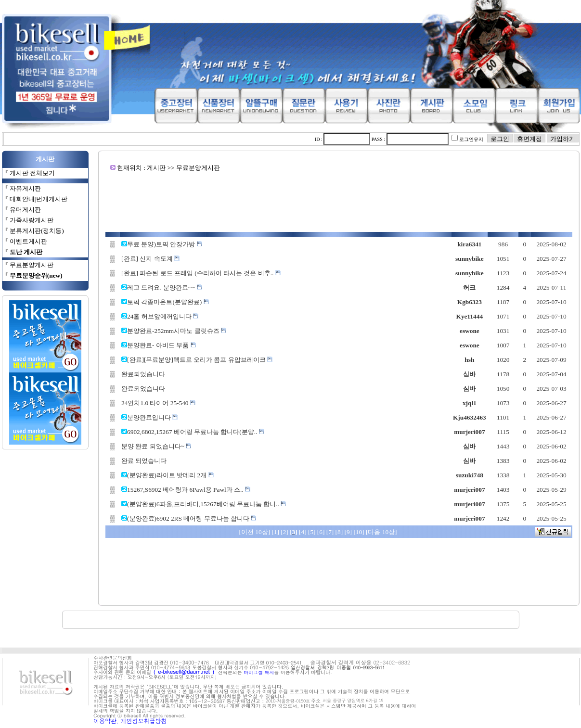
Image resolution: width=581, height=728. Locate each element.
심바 (469, 374)
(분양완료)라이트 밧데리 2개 (170, 475)
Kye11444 (470, 316)
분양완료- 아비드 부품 (161, 345)
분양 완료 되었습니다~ (156, 446)
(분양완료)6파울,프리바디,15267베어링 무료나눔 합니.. (207, 504)
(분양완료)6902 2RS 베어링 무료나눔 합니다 (192, 518)
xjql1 (470, 403)
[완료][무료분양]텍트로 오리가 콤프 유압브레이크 (200, 360)
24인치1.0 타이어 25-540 (158, 403)
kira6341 (469, 244)
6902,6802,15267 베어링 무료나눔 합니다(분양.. (196, 432)
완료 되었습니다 (144, 461)
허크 (469, 287)
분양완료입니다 (152, 417)
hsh (469, 360)
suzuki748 (470, 475)
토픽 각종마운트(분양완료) (168, 302)
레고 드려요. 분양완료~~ (165, 287)
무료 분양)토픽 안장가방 (164, 244)
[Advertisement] (339, 202)
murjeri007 (469, 432)
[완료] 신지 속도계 (150, 259)
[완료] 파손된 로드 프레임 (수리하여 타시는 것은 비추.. (201, 273)
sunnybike (470, 259)
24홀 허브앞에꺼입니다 (163, 316)
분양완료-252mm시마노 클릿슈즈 (177, 331)
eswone (470, 331)
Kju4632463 (470, 417)
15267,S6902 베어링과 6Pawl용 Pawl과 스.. (189, 490)
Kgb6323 (470, 302)
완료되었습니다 (143, 374)
